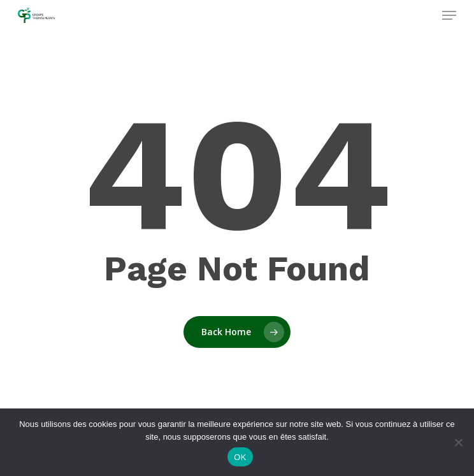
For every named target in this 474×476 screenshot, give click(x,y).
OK (240, 457)
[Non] (458, 442)
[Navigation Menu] (449, 15)
